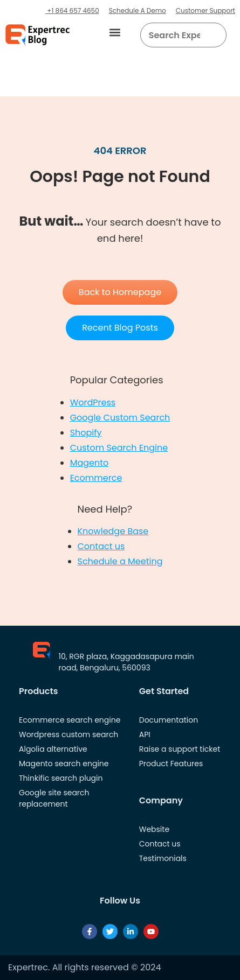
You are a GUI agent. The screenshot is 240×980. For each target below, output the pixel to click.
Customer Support (205, 10)
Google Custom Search (120, 418)
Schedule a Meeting (120, 561)
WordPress (93, 402)
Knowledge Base (113, 531)
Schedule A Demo (138, 10)
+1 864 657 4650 (72, 10)
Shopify (86, 433)
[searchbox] (175, 35)
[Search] (214, 35)
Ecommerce (96, 478)
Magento (90, 463)
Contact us (101, 546)
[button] (115, 33)
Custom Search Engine (119, 448)
